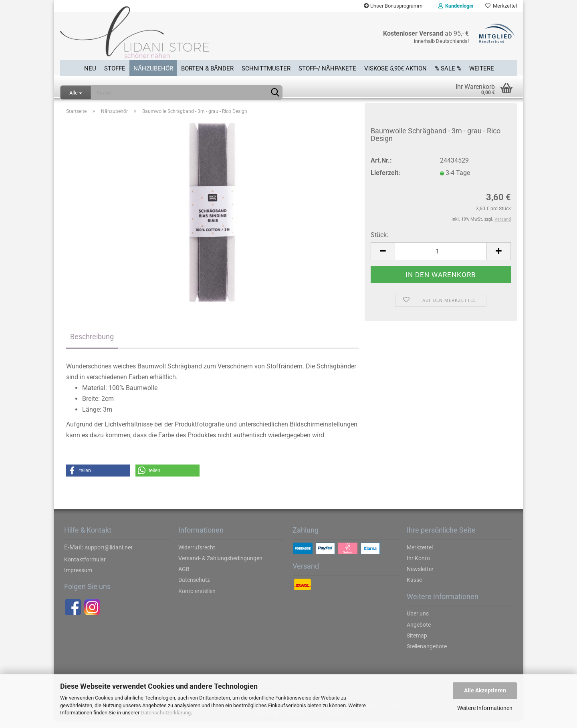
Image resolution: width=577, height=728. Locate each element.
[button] (98, 478)
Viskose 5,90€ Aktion (395, 68)
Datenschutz (194, 587)
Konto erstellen (197, 598)
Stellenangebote (427, 653)
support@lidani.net (109, 554)
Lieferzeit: (385, 180)
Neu (90, 68)
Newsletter (420, 576)
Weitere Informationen (485, 708)
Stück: (379, 242)
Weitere (482, 68)
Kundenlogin (456, 6)
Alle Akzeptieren (485, 690)
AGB (184, 576)
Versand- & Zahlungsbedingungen (220, 565)
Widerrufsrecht (197, 554)
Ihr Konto (418, 565)
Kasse (414, 587)
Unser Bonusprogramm (393, 6)
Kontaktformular (85, 566)
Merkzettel (501, 6)
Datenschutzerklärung (166, 713)
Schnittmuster (266, 68)
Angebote (419, 631)
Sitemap (417, 642)
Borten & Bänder (207, 68)
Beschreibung (92, 343)
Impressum (78, 577)
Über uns (418, 621)
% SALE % (448, 68)
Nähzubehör (153, 68)
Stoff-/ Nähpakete (327, 68)
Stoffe (115, 68)
